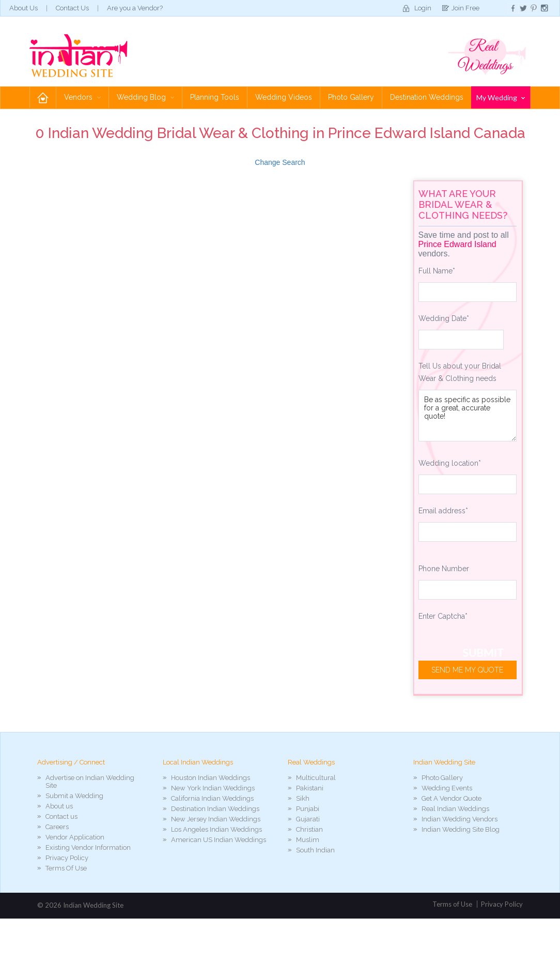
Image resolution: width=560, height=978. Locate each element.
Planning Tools (215, 97)
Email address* (443, 511)
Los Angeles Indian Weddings (216, 829)
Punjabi (308, 809)
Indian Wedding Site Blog (461, 829)
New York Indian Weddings (213, 788)
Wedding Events (447, 788)
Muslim (308, 840)
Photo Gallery (351, 97)
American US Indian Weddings (219, 840)
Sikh (303, 798)
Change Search (280, 162)
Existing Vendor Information (88, 847)
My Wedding (501, 97)
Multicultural (316, 778)
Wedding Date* (444, 318)
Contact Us (72, 8)
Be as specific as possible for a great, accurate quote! (468, 416)
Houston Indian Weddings (211, 778)
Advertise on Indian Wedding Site (90, 782)
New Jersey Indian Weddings (216, 819)
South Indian (315, 850)
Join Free (465, 8)
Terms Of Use (66, 868)
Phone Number (444, 569)
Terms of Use (452, 904)
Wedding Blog (145, 97)
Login (423, 8)
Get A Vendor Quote (452, 798)
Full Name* (437, 271)
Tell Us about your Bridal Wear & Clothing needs (460, 372)
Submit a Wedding (74, 796)
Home (43, 97)
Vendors (82, 97)
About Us (24, 8)
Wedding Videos (284, 97)
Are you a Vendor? (135, 8)
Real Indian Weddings (455, 809)
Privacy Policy (67, 858)
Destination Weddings (427, 97)
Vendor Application (75, 837)
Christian (309, 829)
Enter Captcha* (443, 616)
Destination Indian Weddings (215, 809)
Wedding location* (450, 463)
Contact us (61, 816)
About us (59, 806)
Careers (57, 827)
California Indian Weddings (212, 798)
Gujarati (308, 819)
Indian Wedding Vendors (460, 819)
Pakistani (310, 788)
